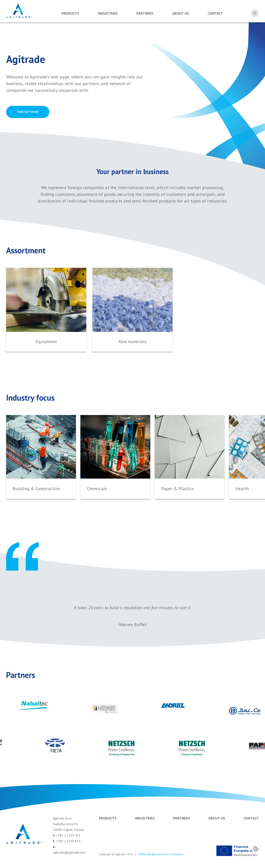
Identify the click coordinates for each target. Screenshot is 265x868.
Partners (145, 13)
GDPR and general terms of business (161, 854)
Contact (215, 13)
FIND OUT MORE (28, 112)
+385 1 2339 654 (68, 841)
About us (181, 13)
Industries (108, 13)
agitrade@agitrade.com (69, 852)
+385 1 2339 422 (68, 835)
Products (70, 13)
